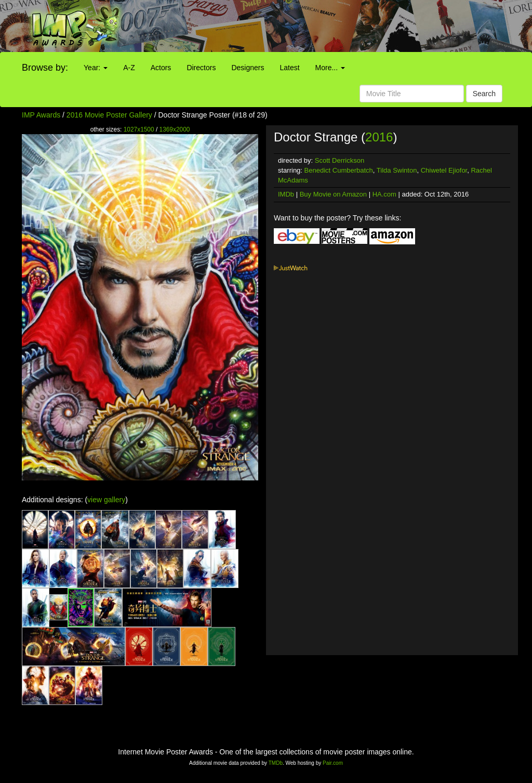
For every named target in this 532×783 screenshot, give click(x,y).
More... (330, 68)
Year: (96, 68)
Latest (289, 68)
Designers (248, 68)
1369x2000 (175, 129)
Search (484, 94)
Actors (161, 68)
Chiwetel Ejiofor (444, 170)
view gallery (106, 500)
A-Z (129, 68)
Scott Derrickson (340, 160)
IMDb (286, 194)
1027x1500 (139, 129)
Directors (201, 68)
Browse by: (45, 68)
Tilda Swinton (397, 170)
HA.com (384, 194)
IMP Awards (41, 115)
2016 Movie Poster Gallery (109, 115)
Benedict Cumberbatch (339, 170)
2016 (379, 137)
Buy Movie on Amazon (333, 194)
